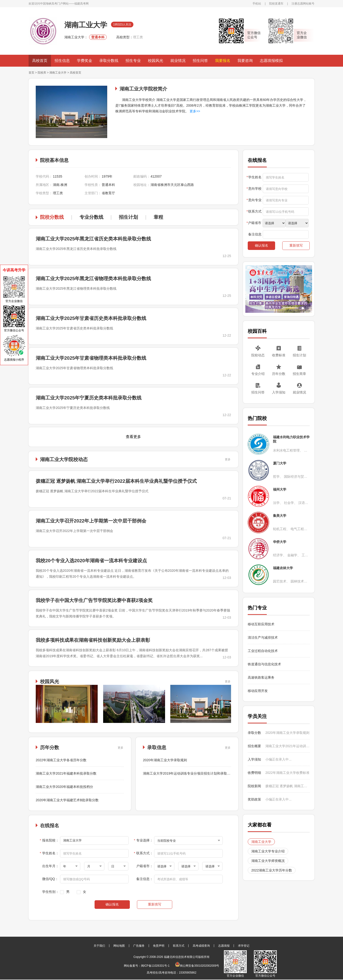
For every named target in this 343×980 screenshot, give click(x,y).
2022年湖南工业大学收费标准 (287, 773)
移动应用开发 (258, 691)
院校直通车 (276, 4)
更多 (228, 459)
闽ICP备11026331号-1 (155, 966)
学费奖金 (85, 61)
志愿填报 (224, 946)
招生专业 (133, 61)
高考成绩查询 (201, 946)
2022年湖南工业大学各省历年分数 (61, 760)
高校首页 (40, 61)
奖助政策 (254, 799)
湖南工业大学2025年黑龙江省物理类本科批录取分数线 (93, 279)
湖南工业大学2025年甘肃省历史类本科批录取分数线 (91, 318)
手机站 (257, 4)
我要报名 (223, 61)
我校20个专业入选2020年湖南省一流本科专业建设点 (91, 561)
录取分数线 (109, 61)
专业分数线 (91, 217)
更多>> (194, 111)
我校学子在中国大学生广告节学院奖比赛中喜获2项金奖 (94, 600)
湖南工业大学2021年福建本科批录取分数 (66, 773)
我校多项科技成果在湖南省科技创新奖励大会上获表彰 (93, 640)
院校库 (42, 73)
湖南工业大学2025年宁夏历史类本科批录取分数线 (89, 398)
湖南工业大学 (58, 73)
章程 (158, 217)
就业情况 (178, 61)
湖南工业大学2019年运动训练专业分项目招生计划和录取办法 (188, 773)
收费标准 (279, 355)
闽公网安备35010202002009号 (197, 966)
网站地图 (119, 946)
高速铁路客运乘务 (261, 677)
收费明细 (254, 773)
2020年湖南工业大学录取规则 (165, 760)
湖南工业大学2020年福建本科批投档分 (64, 787)
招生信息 (62, 61)
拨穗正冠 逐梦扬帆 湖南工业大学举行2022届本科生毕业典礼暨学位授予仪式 (116, 481)
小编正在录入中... (278, 759)
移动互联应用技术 (262, 624)
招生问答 (200, 61)
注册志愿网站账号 (303, 4)
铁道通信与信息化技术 (264, 664)
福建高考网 (81, 4)
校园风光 (156, 61)
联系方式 (179, 946)
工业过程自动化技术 (263, 651)
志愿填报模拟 (271, 61)
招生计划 (128, 217)
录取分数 (254, 733)
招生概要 (254, 746)
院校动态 (258, 355)
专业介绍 (258, 374)
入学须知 (279, 392)
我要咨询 (245, 61)
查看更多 (133, 437)
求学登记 (244, 946)
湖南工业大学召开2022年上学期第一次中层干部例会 (91, 521)
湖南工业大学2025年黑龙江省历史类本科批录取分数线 (93, 239)
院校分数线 (52, 217)
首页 (31, 73)
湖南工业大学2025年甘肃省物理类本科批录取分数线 (91, 358)
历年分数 (279, 374)
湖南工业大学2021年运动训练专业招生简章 (288, 746)
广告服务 (139, 946)
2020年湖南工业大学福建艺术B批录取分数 (67, 800)
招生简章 (299, 374)
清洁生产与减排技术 (263, 637)
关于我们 (99, 946)
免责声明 (159, 946)
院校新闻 (254, 786)
